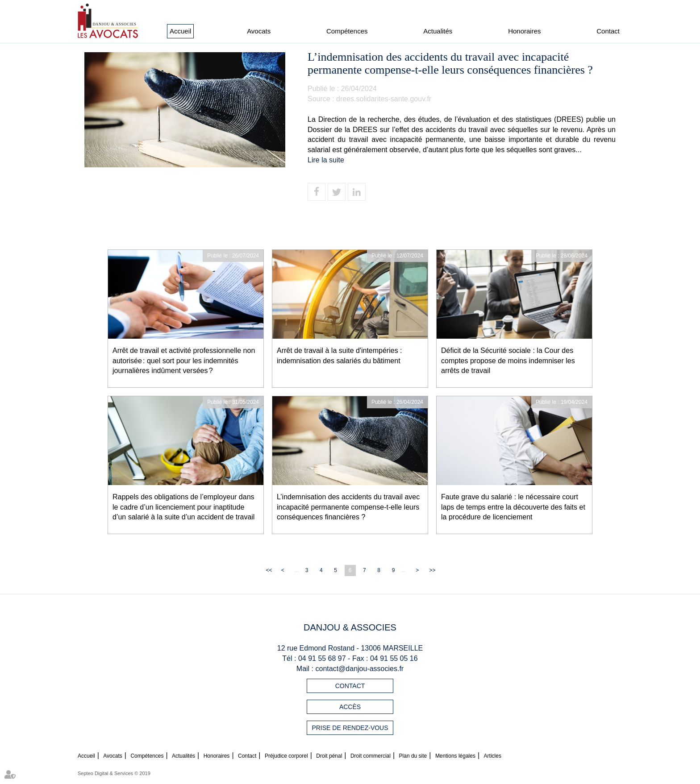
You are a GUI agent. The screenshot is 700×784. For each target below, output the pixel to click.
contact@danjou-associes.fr (360, 669)
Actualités (438, 31)
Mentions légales (455, 756)
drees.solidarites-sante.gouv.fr (384, 99)
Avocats (259, 31)
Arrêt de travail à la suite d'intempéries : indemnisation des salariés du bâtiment (340, 356)
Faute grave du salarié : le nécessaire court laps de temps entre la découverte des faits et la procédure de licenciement (513, 507)
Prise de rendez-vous (350, 728)
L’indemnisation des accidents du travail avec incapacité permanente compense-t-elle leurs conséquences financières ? (348, 507)
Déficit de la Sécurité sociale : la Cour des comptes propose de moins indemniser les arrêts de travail (508, 361)
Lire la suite (326, 160)
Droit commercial (371, 756)
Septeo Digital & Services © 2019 (114, 773)
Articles (493, 756)
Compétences (347, 31)
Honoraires (524, 31)
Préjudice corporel (286, 756)
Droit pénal (329, 756)
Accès (350, 707)
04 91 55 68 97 (322, 658)
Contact (608, 31)
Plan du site (413, 756)
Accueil (180, 31)
